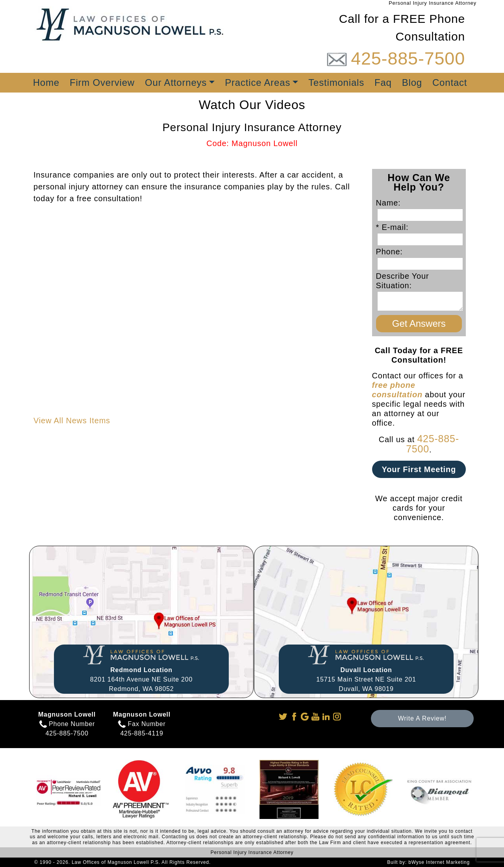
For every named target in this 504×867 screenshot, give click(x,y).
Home (46, 82)
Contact (450, 82)
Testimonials (336, 82)
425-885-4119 (142, 733)
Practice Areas (258, 82)
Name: (391, 203)
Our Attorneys (176, 82)
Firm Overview (102, 82)
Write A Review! (422, 718)
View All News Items (72, 421)
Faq (383, 82)
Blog (412, 82)
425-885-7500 (408, 58)
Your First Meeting (419, 469)
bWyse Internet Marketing (439, 862)
